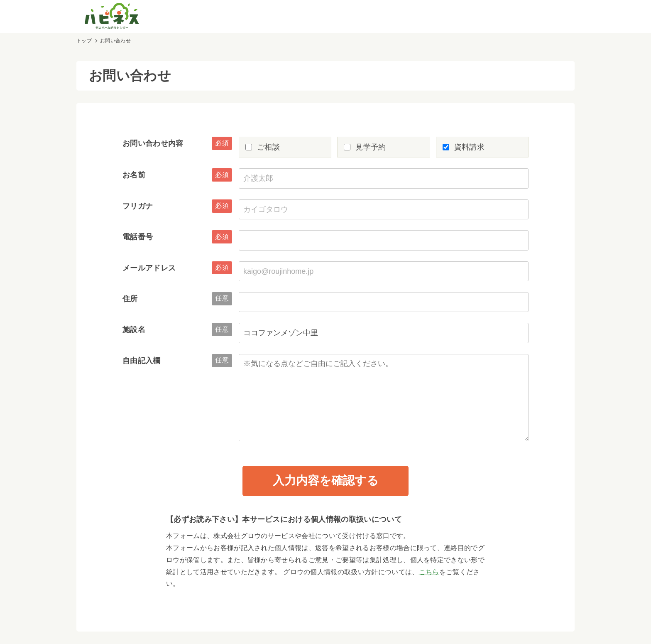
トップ (84, 41)
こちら (429, 572)
